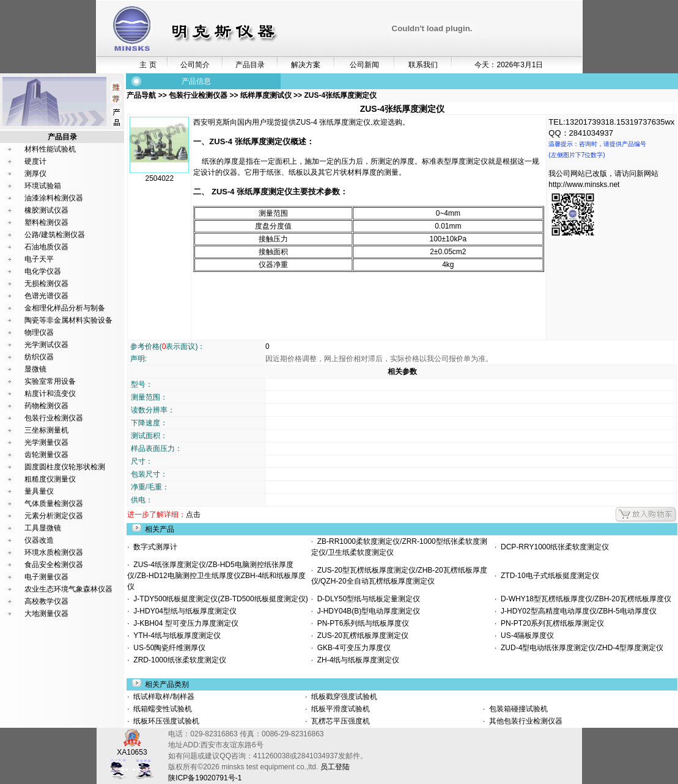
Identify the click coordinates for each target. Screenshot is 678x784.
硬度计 (35, 161)
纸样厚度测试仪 (266, 95)
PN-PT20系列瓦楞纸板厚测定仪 (550, 623)
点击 (193, 515)
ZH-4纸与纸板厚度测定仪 (356, 660)
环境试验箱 (43, 186)
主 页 (148, 65)
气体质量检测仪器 (54, 504)
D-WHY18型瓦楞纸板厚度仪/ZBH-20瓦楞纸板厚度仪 (584, 599)
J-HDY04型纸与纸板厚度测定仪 (183, 611)
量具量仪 (39, 491)
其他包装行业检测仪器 (524, 721)
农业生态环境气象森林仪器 (68, 589)
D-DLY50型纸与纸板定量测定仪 (367, 599)
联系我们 (423, 65)
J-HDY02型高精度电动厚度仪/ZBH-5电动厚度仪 (576, 611)
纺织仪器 (39, 357)
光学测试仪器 (46, 345)
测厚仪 (35, 174)
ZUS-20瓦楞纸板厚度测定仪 (361, 636)
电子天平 (39, 259)
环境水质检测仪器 (54, 552)
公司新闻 (364, 65)
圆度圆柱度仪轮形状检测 (65, 467)
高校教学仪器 (46, 601)
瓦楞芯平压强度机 (340, 721)
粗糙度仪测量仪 (50, 479)
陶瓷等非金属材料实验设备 (68, 320)
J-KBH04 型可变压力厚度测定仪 (184, 623)
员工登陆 (335, 767)
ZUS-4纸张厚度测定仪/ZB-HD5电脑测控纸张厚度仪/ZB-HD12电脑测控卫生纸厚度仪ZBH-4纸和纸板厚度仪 (216, 576)
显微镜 (35, 369)
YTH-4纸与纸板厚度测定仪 (175, 636)
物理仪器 (39, 332)
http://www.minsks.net (584, 185)
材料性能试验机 (50, 149)
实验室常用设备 (50, 381)
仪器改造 (39, 540)
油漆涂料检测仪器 (54, 198)
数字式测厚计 (154, 547)
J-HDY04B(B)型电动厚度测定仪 (367, 611)
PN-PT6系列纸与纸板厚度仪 (361, 623)
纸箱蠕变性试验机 (162, 709)
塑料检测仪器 (46, 222)
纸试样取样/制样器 (163, 697)
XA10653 (132, 748)
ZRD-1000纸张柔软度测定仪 (178, 660)
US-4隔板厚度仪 (525, 636)
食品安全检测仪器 (54, 565)
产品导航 (142, 95)
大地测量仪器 (46, 614)
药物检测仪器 (46, 406)
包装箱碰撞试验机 (517, 709)
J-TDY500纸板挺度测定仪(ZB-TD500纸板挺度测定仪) (219, 599)
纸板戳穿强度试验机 (343, 697)
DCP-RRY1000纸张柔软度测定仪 (553, 547)
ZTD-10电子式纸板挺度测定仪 (547, 576)
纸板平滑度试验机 (340, 709)
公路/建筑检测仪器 (55, 235)
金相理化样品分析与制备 (65, 308)
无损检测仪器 (46, 284)
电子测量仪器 (46, 577)
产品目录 (250, 65)
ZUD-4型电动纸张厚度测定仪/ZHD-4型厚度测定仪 (580, 648)
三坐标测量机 (46, 430)
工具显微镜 (43, 528)
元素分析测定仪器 (54, 516)
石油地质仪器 (46, 247)
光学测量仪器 (46, 442)
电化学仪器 (43, 271)
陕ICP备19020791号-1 (205, 778)
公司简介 (195, 65)
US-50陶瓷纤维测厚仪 (168, 648)
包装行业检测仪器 (54, 418)
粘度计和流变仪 (50, 394)
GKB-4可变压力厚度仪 (352, 648)
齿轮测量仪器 (46, 455)
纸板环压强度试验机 (165, 721)
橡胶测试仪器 (46, 210)
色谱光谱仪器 (46, 296)
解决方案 (306, 65)
